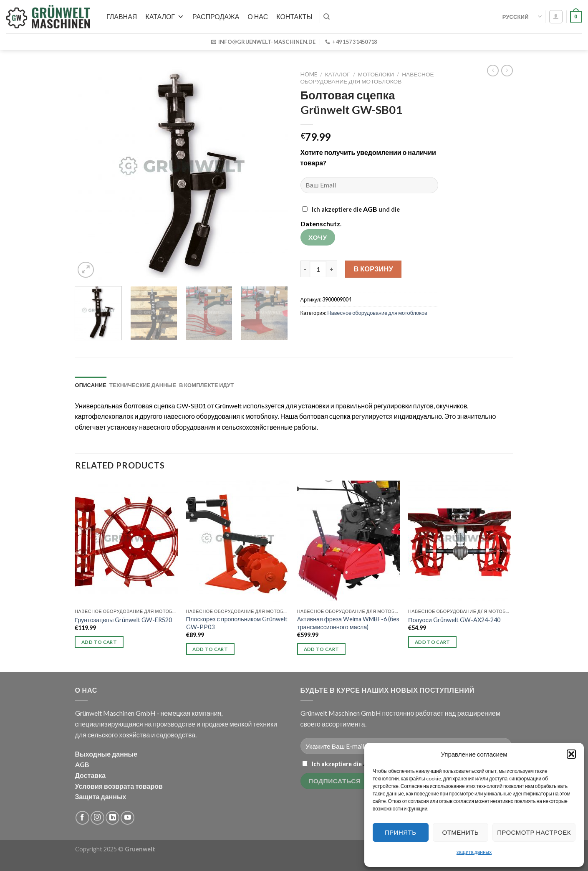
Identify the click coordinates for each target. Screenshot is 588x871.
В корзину (374, 269)
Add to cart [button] (99, 642)
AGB (370, 209)
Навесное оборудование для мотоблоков (367, 78)
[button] (571, 754)
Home (309, 74)
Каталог (165, 16)
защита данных (474, 852)
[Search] (327, 17)
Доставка (91, 775)
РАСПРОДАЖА (216, 16)
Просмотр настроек (534, 832)
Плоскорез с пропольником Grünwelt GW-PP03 (237, 623)
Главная (122, 16)
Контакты (294, 16)
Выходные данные (106, 754)
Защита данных (101, 796)
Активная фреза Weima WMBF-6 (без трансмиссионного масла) (348, 623)
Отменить (461, 832)
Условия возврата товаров (119, 786)
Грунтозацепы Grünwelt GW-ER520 (123, 620)
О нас (258, 16)
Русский (522, 16)
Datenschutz (320, 224)
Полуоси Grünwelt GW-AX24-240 (454, 620)
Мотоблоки (376, 74)
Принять (400, 832)
